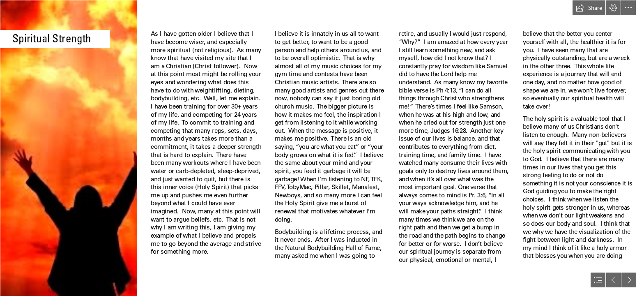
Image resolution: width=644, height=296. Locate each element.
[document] (322, 148)
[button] (589, 8)
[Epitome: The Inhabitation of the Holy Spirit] (68, 148)
